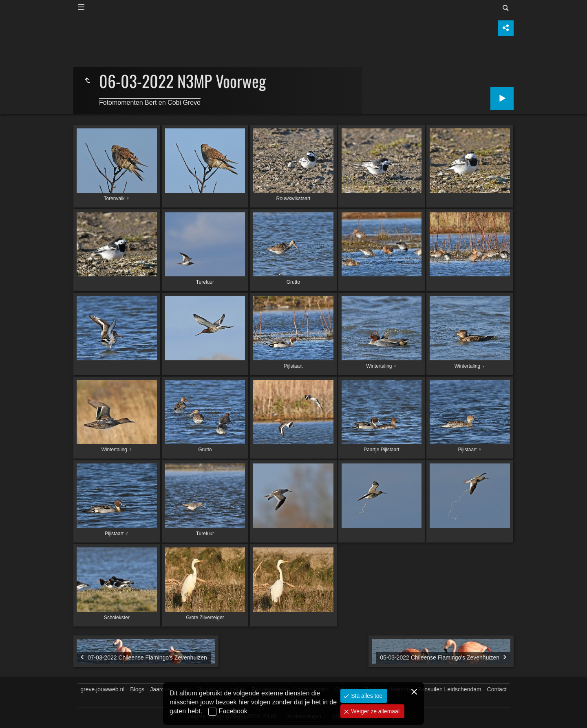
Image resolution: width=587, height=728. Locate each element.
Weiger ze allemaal (374, 711)
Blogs (137, 689)
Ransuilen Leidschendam (449, 689)
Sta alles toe (366, 696)
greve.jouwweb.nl (102, 689)
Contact (497, 689)
